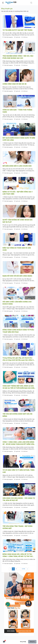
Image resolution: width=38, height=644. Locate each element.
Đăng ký (32, 642)
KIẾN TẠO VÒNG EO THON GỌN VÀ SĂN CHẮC (17, 249)
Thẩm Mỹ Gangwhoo (8, 37)
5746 (23, 569)
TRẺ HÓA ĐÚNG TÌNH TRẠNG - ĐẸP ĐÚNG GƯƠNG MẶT (17, 527)
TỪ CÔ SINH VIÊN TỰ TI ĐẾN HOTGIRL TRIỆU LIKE (19, 471)
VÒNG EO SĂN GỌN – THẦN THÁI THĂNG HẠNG (17, 111)
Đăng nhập (23, 642)
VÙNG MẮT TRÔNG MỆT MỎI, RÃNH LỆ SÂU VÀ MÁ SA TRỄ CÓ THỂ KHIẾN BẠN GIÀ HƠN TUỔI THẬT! (18, 387)
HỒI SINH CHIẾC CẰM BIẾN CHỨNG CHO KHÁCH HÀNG (17, 303)
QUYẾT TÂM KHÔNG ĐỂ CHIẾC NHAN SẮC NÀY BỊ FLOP (18, 221)
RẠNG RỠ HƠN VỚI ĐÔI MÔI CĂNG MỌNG (17, 276)
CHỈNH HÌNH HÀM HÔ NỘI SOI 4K (15, 84)
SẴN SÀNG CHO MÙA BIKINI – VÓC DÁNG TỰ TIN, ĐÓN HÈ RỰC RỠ (19, 499)
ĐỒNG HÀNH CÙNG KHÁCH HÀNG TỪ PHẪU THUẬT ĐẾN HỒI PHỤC (18, 331)
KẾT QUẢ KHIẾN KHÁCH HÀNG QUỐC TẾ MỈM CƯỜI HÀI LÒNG (19, 139)
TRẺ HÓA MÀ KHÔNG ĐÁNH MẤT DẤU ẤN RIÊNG (17, 415)
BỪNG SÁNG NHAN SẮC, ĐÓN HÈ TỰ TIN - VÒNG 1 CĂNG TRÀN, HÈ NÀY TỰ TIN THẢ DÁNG (18, 555)
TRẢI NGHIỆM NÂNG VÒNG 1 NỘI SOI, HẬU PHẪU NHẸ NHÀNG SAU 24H (18, 57)
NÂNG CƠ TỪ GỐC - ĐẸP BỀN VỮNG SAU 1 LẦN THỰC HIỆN (18, 193)
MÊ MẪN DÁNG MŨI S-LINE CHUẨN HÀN (17, 166)
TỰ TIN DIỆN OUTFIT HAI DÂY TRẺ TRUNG (17, 30)
